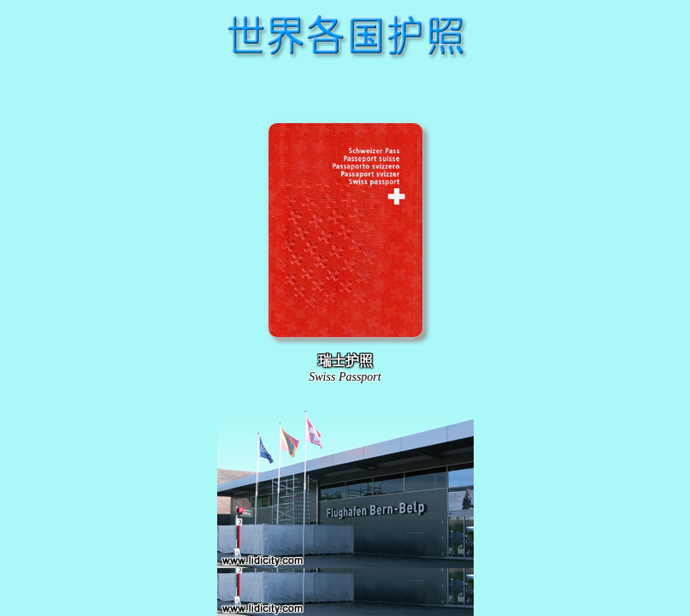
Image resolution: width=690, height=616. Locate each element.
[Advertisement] (345, 89)
